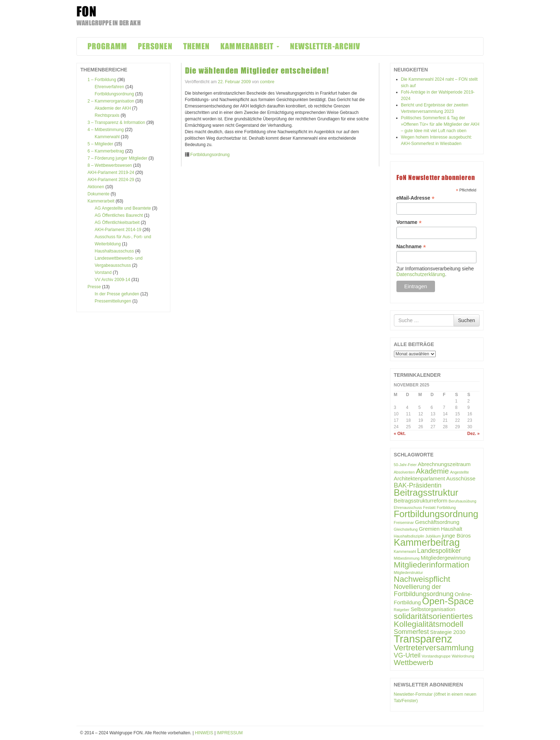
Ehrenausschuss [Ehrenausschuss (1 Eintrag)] (408, 507)
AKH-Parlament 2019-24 (111, 172)
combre (267, 82)
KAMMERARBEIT (250, 46)
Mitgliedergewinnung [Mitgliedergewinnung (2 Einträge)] (446, 558)
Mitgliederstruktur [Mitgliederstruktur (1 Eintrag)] (409, 572)
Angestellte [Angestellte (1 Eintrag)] (459, 472)
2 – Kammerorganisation (111, 101)
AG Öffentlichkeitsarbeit (117, 222)
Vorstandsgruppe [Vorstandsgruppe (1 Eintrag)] (436, 656)
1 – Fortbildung (102, 80)
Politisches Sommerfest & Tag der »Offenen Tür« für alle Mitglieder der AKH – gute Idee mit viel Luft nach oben (440, 124)
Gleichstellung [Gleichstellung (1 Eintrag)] (406, 529)
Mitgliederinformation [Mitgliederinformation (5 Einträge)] (432, 565)
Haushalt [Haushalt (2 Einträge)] (451, 529)
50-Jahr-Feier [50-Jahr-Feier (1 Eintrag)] (405, 465)
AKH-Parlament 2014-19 (118, 230)
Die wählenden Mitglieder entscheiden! (257, 71)
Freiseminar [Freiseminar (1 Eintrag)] (404, 522)
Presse (94, 287)
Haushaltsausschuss (114, 251)
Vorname (409, 222)
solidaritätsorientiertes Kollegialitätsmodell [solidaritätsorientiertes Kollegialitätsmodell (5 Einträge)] (433, 620)
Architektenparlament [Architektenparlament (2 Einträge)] (420, 478)
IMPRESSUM (230, 733)
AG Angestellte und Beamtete (123, 208)
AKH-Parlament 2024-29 (111, 180)
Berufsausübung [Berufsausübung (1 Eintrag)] (462, 501)
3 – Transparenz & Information (116, 122)
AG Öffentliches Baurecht (119, 215)
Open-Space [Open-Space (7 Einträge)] (448, 601)
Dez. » (473, 434)
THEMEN (197, 46)
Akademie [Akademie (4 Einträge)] (432, 471)
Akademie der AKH (113, 108)
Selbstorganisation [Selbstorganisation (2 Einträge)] (433, 609)
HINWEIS (204, 733)
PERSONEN (155, 46)
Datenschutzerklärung (421, 274)
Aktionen (96, 187)
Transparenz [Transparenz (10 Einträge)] (423, 639)
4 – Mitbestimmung (106, 130)
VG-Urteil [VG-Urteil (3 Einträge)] (407, 655)
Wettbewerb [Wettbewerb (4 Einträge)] (414, 662)
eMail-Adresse (416, 198)
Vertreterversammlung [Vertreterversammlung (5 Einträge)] (434, 647)
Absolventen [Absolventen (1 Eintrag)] (404, 472)
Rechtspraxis (107, 115)
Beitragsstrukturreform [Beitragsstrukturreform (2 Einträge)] (421, 501)
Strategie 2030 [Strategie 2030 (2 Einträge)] (448, 632)
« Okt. (400, 434)
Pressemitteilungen (113, 301)
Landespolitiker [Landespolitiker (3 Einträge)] (439, 551)
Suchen (467, 320)
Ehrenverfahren (109, 87)
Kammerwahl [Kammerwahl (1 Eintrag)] (405, 551)
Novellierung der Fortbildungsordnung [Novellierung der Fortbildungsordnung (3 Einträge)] (424, 590)
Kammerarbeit (101, 201)
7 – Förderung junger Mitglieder (117, 158)
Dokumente (98, 194)
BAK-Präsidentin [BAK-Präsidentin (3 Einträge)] (418, 485)
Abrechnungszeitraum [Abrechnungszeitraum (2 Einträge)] (444, 464)
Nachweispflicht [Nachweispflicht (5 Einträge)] (422, 579)
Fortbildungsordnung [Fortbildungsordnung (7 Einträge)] (436, 514)
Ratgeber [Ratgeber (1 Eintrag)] (402, 610)
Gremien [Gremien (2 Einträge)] (429, 529)
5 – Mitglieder (100, 144)
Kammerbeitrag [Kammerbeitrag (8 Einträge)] (427, 542)
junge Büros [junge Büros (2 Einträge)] (456, 536)
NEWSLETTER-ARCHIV (325, 46)
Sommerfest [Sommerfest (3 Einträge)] (411, 632)
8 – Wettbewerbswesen (110, 165)
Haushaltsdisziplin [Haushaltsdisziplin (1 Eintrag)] (409, 536)
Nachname (411, 247)
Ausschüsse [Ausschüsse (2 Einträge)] (461, 478)
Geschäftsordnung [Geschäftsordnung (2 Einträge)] (437, 522)
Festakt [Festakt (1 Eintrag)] (429, 507)
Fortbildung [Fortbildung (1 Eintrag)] (446, 507)
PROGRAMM (107, 46)
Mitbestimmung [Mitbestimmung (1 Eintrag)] (407, 558)
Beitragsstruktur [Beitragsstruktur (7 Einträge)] (426, 492)
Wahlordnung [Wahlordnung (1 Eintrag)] (463, 656)
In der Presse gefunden (117, 294)
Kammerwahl (107, 137)
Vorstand (103, 272)
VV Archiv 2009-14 (112, 280)
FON (87, 11)
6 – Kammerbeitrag (106, 151)
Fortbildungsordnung (114, 94)
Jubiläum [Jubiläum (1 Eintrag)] (433, 536)
